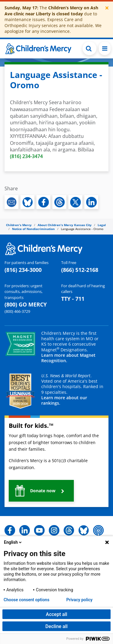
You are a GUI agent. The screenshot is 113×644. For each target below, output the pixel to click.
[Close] (107, 8)
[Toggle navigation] (105, 48)
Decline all (57, 626)
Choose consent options (27, 600)
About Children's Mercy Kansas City (65, 225)
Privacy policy (79, 600)
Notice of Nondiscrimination (33, 229)
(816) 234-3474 (26, 156)
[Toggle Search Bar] (89, 48)
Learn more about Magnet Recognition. (68, 358)
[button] (41, 491)
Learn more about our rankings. (64, 400)
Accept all (56, 614)
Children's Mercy (19, 225)
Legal (102, 225)
